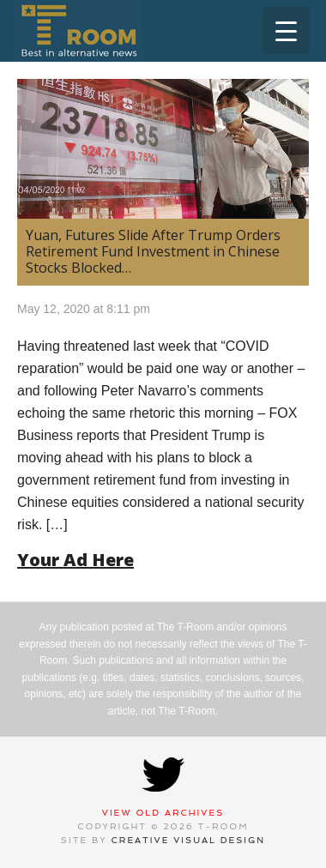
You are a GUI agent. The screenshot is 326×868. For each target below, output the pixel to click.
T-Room (78, 31)
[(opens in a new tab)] (163, 149)
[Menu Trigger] (286, 30)
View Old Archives (163, 813)
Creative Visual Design (189, 840)
